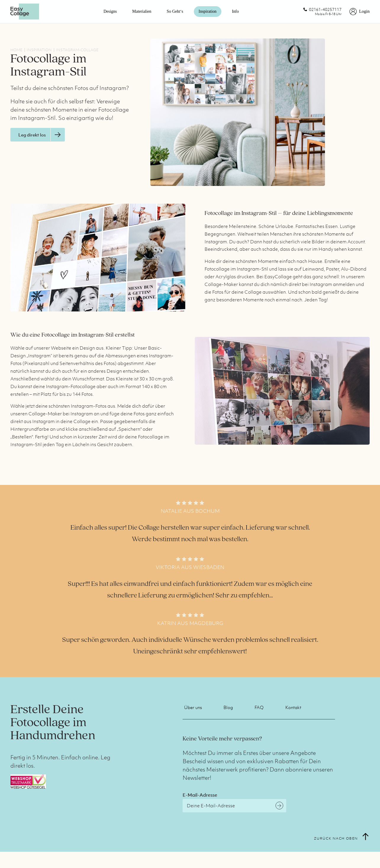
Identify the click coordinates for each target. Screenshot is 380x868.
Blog (228, 707)
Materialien (142, 11)
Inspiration (208, 11)
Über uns (193, 707)
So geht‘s (175, 11)
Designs (110, 11)
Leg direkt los (42, 135)
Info (235, 11)
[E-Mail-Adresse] (234, 806)
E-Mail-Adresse (200, 795)
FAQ (259, 707)
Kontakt (293, 707)
